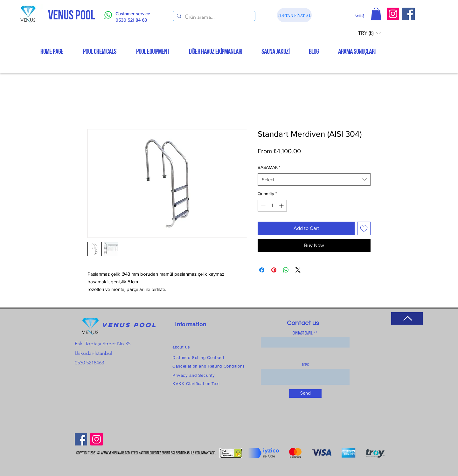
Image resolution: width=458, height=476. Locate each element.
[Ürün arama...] (213, 17)
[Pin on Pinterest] (274, 270)
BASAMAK (269, 167)
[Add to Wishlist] (364, 228)
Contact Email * (304, 334)
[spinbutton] (272, 206)
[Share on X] (298, 270)
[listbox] (369, 33)
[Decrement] (263, 206)
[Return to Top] (407, 318)
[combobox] (314, 179)
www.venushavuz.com (116, 453)
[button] (376, 14)
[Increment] (282, 206)
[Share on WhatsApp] (286, 270)
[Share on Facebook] (262, 270)
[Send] (305, 393)
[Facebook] (409, 14)
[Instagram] (393, 14)
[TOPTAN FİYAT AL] (294, 15)
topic (305, 365)
